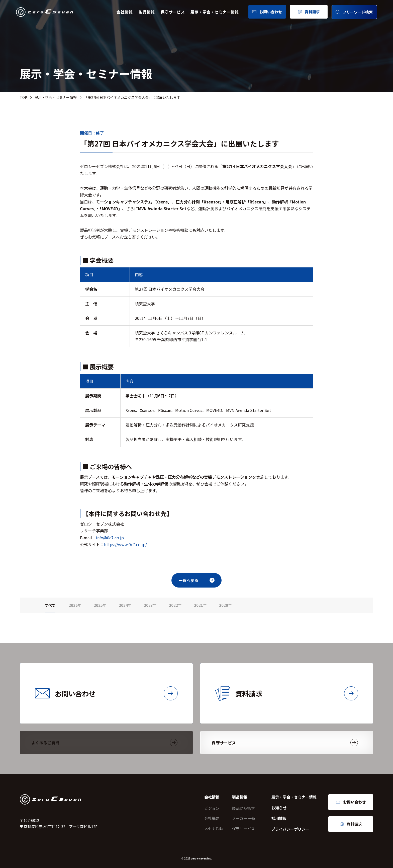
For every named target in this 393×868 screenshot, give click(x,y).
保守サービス (173, 12)
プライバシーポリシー (290, 829)
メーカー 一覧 (244, 818)
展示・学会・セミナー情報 (215, 12)
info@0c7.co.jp (110, 538)
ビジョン (212, 808)
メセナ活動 (214, 828)
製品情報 (147, 12)
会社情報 (125, 12)
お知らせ (279, 808)
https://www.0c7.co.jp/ (125, 544)
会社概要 (212, 818)
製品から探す (243, 808)
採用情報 (279, 818)
